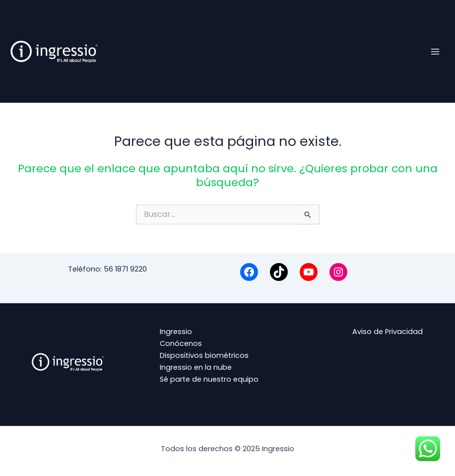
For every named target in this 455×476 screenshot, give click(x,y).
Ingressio (176, 332)
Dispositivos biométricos (204, 355)
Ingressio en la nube (196, 367)
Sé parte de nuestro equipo (209, 379)
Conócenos (181, 343)
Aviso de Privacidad (388, 332)
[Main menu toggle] (435, 51)
